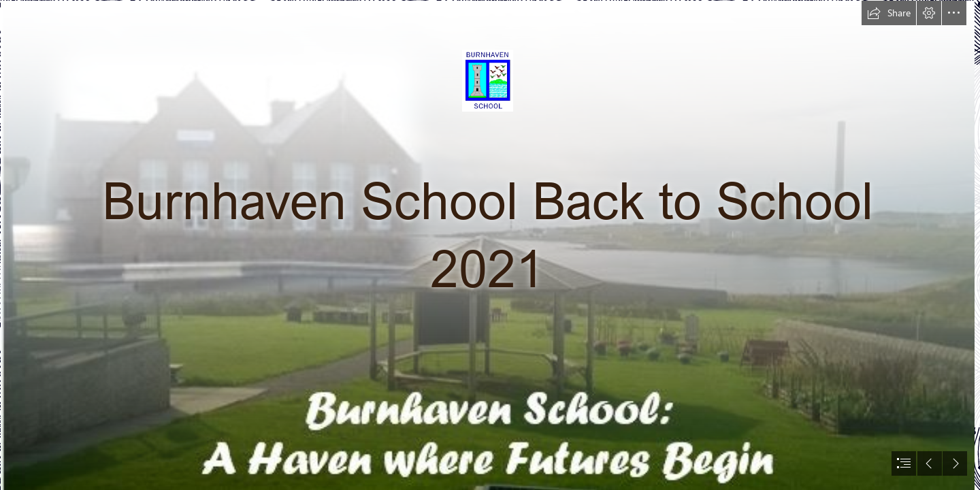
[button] (889, 13)
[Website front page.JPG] (487, 245)
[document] (490, 245)
